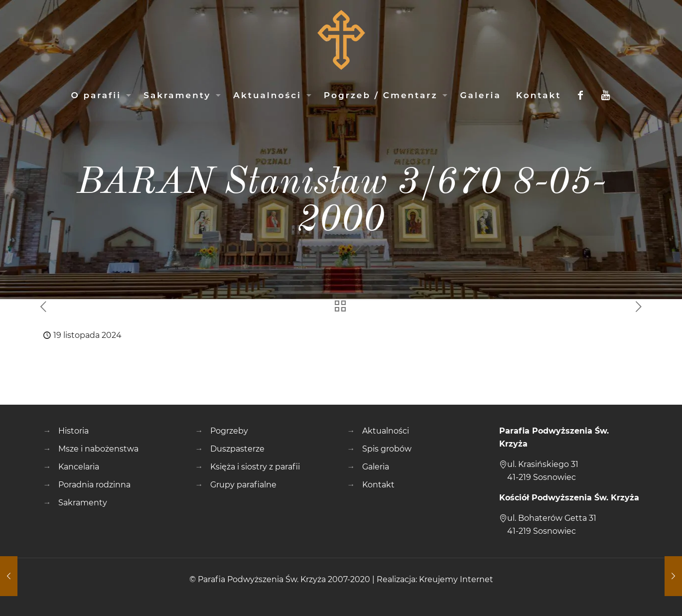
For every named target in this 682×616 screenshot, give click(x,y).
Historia (73, 431)
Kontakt (378, 485)
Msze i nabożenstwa (98, 449)
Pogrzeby (229, 431)
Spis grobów (387, 449)
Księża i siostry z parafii (255, 467)
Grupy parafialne (243, 485)
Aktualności (386, 431)
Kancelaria (79, 467)
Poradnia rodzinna (94, 485)
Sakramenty (83, 503)
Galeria (376, 467)
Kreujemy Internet (456, 579)
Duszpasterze (237, 449)
